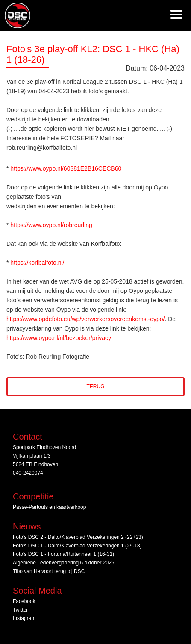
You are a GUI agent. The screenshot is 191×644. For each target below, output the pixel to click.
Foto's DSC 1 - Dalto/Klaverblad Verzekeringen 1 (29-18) (77, 546)
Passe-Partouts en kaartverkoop (49, 507)
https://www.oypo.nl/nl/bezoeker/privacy (59, 338)
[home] (15, 15)
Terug (96, 387)
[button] (176, 15)
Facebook (24, 601)
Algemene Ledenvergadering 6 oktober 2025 (64, 563)
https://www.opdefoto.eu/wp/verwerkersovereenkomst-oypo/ (85, 319)
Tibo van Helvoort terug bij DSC (49, 571)
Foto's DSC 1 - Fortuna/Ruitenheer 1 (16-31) (63, 554)
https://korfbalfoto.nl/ (37, 263)
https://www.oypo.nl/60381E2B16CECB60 (66, 168)
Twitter (20, 610)
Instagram (24, 618)
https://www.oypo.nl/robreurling (51, 225)
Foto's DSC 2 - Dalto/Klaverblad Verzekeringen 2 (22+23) (78, 537)
